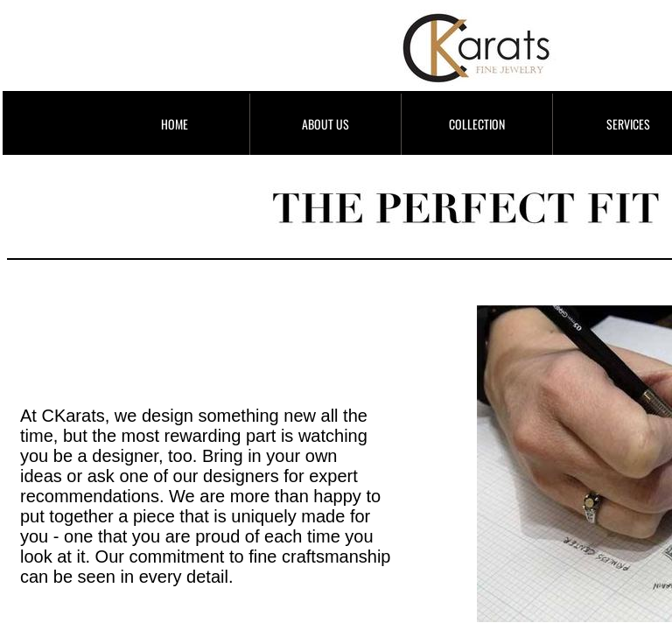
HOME (175, 124)
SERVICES (628, 124)
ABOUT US (325, 124)
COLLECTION (477, 124)
